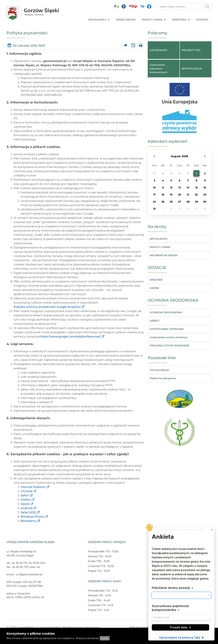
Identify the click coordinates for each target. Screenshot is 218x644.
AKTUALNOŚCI (99, 20)
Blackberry (28, 521)
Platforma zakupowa (163, 378)
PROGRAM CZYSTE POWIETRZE (169, 346)
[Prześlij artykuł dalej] (126, 45)
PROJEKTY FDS (191, 50)
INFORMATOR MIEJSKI (164, 255)
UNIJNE (154, 288)
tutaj (105, 638)
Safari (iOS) (28, 512)
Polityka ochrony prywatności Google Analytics (47, 307)
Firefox (26, 500)
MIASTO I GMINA (154, 20)
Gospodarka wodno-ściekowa (169, 337)
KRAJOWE (156, 280)
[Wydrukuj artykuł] (141, 45)
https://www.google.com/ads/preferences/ (70, 336)
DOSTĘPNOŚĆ (158, 50)
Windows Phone (32, 517)
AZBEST (155, 321)
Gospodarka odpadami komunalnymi (158, 69)
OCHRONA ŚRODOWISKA (166, 312)
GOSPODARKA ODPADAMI (167, 329)
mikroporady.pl (159, 370)
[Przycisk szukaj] (208, 7)
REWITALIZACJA (192, 69)
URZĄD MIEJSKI (126, 20)
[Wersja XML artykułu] (133, 45)
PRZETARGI (181, 20)
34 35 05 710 (20, 563)
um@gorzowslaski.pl (29, 574)
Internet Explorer (33, 487)
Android (26, 508)
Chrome (27, 491)
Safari (25, 495)
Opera (25, 504)
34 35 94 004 (37, 563)
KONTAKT (202, 20)
